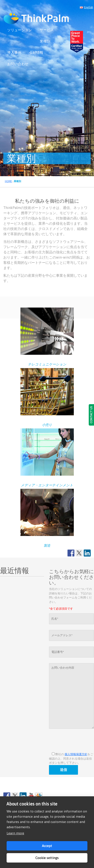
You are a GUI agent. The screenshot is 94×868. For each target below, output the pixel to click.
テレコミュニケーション (47, 364)
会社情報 (36, 52)
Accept (47, 846)
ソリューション (20, 30)
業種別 (45, 41)
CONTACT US (91, 415)
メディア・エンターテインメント (47, 485)
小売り (47, 425)
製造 (47, 545)
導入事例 (14, 52)
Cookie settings (47, 858)
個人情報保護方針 (76, 754)
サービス (47, 30)
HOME (8, 181)
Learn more (15, 833)
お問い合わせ (18, 64)
